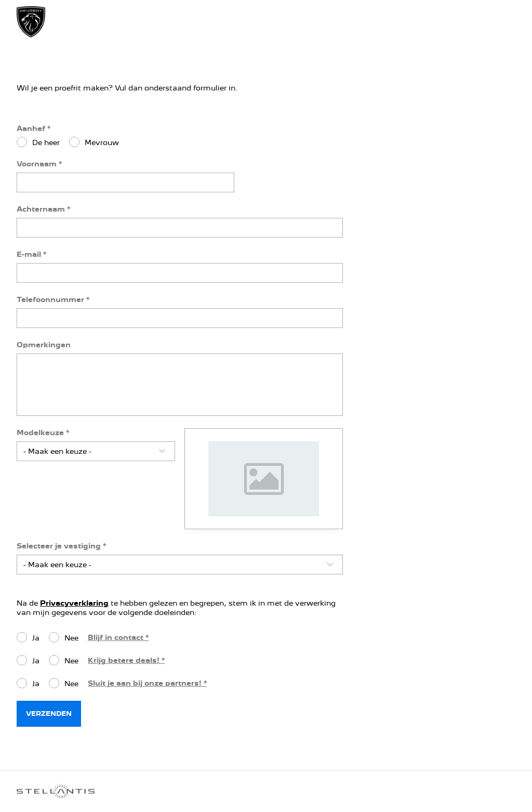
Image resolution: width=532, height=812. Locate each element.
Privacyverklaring (74, 603)
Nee (71, 638)
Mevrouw (102, 142)
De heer (46, 142)
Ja (36, 638)
